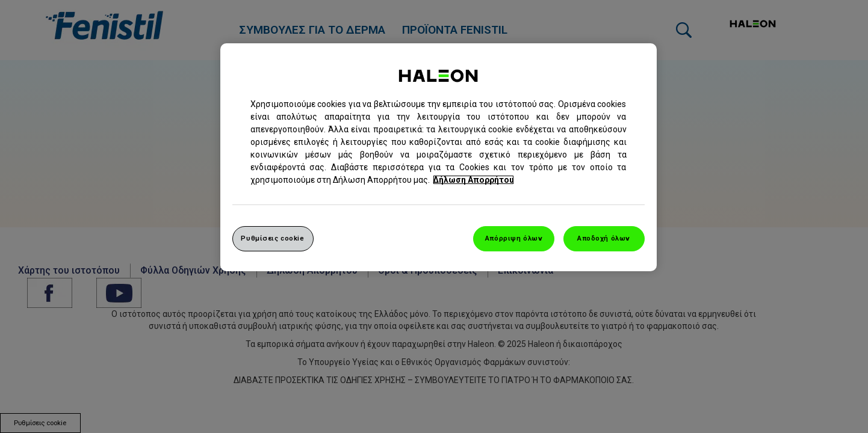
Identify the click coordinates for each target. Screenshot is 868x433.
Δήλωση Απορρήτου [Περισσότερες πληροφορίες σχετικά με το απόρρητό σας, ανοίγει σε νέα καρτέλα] (473, 180)
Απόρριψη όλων (514, 238)
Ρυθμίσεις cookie (272, 238)
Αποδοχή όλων (604, 238)
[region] (439, 157)
